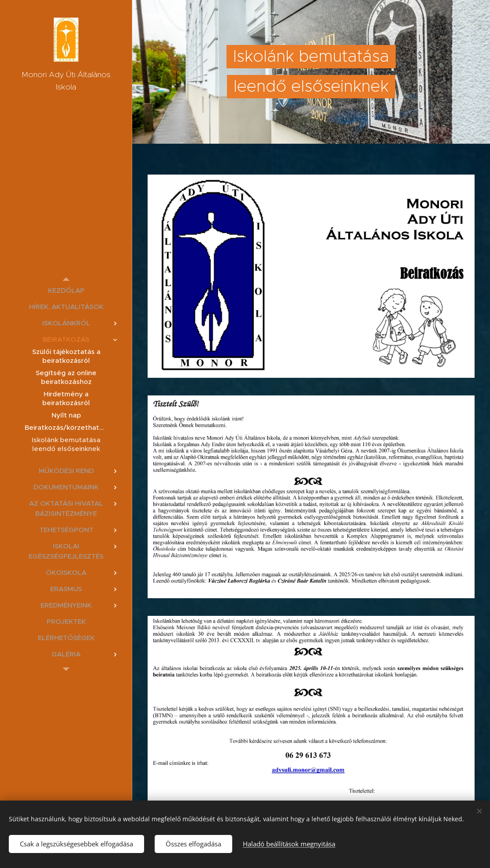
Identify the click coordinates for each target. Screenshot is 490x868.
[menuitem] (66, 290)
